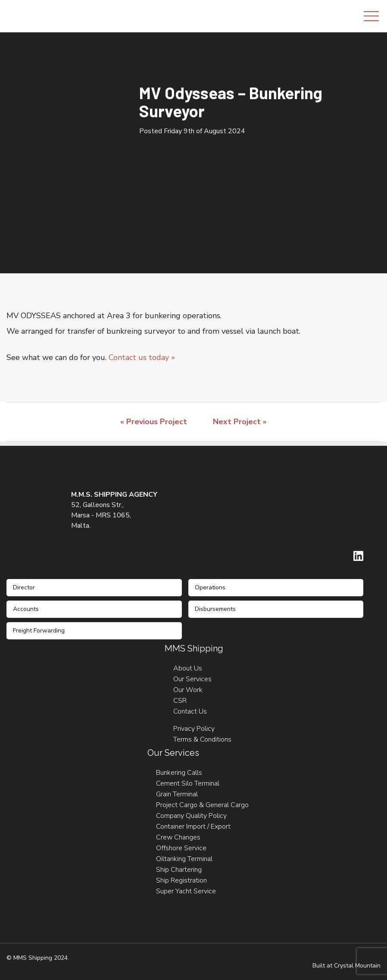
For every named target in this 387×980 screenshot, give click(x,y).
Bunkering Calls (179, 773)
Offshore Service (181, 848)
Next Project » (240, 422)
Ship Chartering (179, 870)
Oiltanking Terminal (184, 859)
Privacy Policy (194, 729)
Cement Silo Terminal (188, 783)
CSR (180, 701)
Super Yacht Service (186, 891)
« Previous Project (154, 422)
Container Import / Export (193, 827)
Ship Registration (181, 880)
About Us (188, 668)
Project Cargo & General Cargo (202, 805)
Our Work (188, 690)
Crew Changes (178, 837)
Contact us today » (142, 357)
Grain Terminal (177, 794)
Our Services (192, 679)
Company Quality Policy (191, 816)
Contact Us (190, 711)
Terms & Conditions (202, 739)
